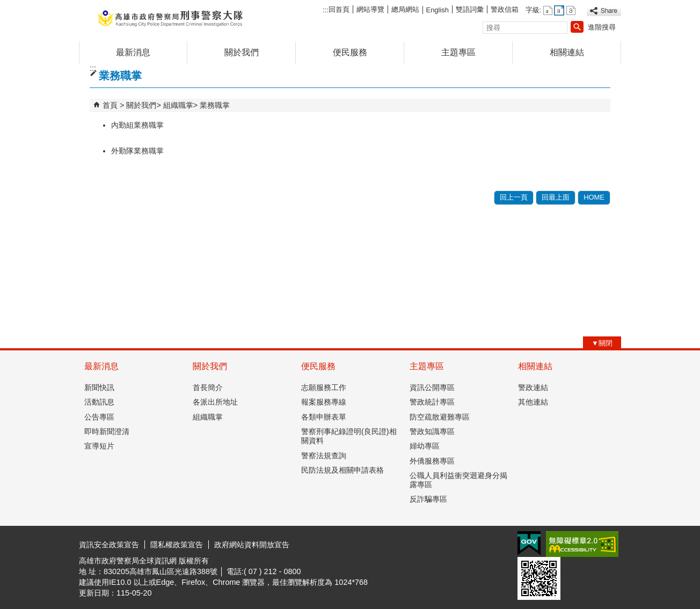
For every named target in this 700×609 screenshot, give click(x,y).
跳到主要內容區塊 (6, 6)
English (437, 10)
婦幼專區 (425, 446)
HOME (594, 197)
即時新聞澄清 (107, 431)
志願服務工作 (324, 387)
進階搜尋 (602, 27)
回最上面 (556, 197)
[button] (577, 27)
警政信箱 (505, 9)
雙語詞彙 (470, 9)
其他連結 (533, 402)
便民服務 (350, 52)
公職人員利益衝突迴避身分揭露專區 (458, 480)
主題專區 (458, 52)
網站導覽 (370, 9)
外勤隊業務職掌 (137, 151)
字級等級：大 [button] (571, 10)
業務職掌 (215, 105)
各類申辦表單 (324, 417)
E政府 (529, 543)
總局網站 (405, 9)
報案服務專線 (324, 402)
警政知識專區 (432, 431)
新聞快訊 (99, 387)
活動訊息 (99, 402)
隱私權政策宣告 (177, 545)
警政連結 (533, 387)
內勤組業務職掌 (137, 125)
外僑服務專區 (432, 461)
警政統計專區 (432, 402)
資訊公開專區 (432, 387)
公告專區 (99, 417)
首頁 (110, 105)
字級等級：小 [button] (548, 10)
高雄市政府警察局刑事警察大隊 (170, 18)
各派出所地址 (215, 402)
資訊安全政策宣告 (109, 545)
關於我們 (242, 52)
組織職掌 (178, 105)
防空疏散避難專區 (440, 417)
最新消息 (133, 52)
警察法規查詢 (324, 456)
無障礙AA (582, 544)
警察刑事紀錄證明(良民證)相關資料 (349, 436)
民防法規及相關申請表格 (342, 470)
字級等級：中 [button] (559, 10)
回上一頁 (514, 197)
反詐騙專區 (428, 499)
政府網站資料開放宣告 (252, 545)
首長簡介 (208, 387)
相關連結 (567, 52)
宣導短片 (99, 446)
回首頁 (339, 9)
